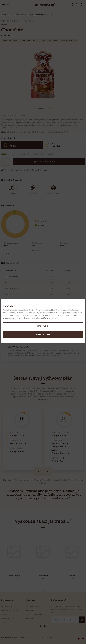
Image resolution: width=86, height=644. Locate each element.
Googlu (6, 315)
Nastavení (43, 326)
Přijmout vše (43, 334)
